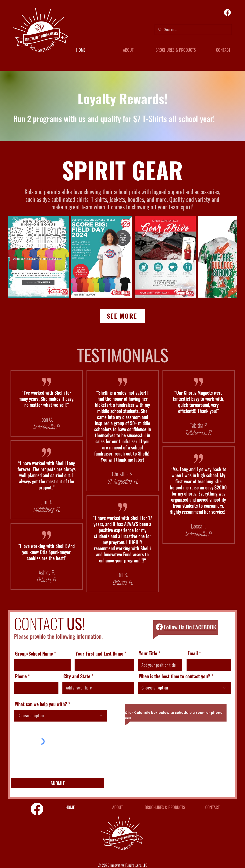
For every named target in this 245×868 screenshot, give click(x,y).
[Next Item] (229, 257)
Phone (21, 676)
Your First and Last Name (99, 653)
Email (193, 653)
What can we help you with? (41, 704)
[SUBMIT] (58, 783)
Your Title (148, 653)
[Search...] (193, 29)
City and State (77, 676)
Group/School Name (34, 653)
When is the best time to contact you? (175, 676)
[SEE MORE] (122, 316)
